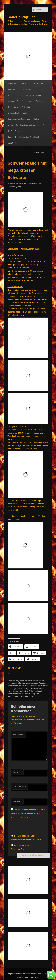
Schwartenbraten (21, 691)
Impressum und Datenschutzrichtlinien (23, 119)
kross (10, 691)
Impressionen (14, 89)
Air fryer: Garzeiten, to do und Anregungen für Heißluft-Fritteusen (26, 128)
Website (17, 801)
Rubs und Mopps (15, 95)
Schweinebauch (36, 691)
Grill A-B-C (26, 107)
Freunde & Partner (34, 95)
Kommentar (19, 735)
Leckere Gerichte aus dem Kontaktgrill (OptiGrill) (23, 140)
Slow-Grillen (28, 89)
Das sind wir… (39, 83)
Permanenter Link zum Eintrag (21, 697)
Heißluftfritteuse (38, 689)
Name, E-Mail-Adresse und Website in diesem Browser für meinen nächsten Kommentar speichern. (28, 813)
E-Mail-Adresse (20, 787)
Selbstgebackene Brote (17, 113)
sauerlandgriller (14, 187)
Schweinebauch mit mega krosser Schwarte (26, 686)
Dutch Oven (13, 107)
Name (16, 772)
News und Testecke (36, 101)
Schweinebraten (14, 694)
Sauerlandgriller (21, 17)
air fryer (27, 689)
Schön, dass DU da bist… (18, 83)
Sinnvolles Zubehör (16, 101)
